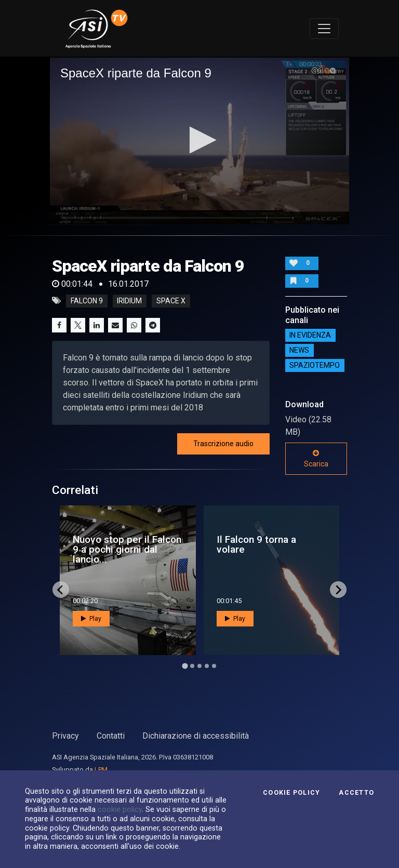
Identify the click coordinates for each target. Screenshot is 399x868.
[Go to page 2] (192, 666)
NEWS (299, 351)
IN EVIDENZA (310, 336)
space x (171, 301)
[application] (199, 141)
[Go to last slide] (61, 590)
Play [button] (91, 619)
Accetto (356, 793)
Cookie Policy (291, 793)
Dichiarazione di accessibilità (196, 736)
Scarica (316, 459)
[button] (200, 140)
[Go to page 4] (207, 666)
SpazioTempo (315, 366)
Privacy (65, 736)
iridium (129, 301)
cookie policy (120, 809)
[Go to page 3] (199, 666)
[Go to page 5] (214, 666)
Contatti (111, 736)
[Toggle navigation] (324, 29)
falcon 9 (87, 301)
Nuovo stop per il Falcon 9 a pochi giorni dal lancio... (127, 549)
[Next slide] (338, 590)
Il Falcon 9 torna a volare (256, 544)
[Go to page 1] (185, 666)
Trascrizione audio (223, 444)
